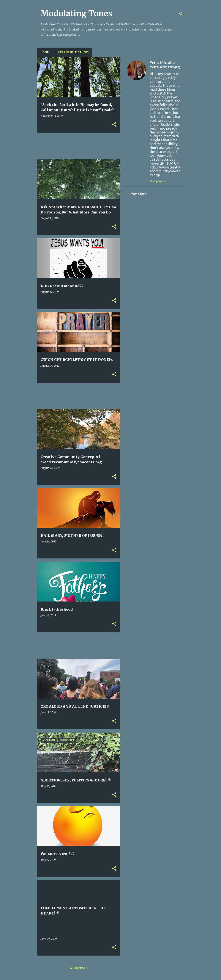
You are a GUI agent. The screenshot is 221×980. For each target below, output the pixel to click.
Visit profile (158, 181)
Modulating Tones (76, 14)
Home (45, 52)
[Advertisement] (116, 146)
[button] (114, 125)
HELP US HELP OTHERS (73, 52)
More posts (79, 968)
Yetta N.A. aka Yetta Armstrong (165, 65)
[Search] (181, 14)
